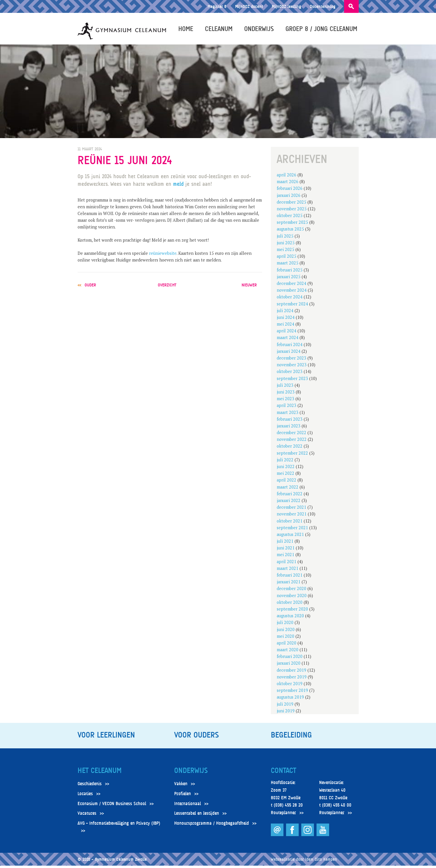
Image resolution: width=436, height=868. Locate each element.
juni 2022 (286, 469)
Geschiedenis (90, 786)
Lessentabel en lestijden (197, 816)
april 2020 (287, 646)
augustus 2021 (290, 537)
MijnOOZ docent (249, 6)
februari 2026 (290, 191)
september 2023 (292, 381)
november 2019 (292, 679)
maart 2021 (288, 571)
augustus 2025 (290, 232)
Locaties (85, 796)
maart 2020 (288, 652)
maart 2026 (288, 184)
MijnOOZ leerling (286, 6)
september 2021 (292, 530)
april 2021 (287, 564)
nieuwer (249, 287)
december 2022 (291, 435)
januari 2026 (289, 198)
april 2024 (287, 333)
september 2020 (292, 612)
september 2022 (292, 455)
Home (187, 30)
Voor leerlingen (106, 738)
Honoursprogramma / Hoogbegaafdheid (212, 826)
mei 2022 (285, 476)
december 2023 (291, 361)
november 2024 (292, 293)
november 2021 (292, 516)
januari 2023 (289, 428)
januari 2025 (289, 279)
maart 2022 (288, 489)
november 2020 (292, 598)
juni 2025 (286, 245)
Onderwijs (260, 30)
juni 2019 (286, 713)
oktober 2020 (290, 605)
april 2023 (287, 408)
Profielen (183, 796)
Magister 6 (217, 6)
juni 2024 (286, 320)
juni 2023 (286, 395)
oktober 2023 (290, 374)
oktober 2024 (290, 299)
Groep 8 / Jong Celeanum (323, 30)
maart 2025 (288, 265)
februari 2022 (290, 496)
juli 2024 (285, 313)
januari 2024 (289, 354)
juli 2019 (285, 706)
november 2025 (292, 211)
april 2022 (287, 483)
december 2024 (291, 286)
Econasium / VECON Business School (112, 806)
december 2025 (291, 205)
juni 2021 (286, 550)
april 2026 (287, 177)
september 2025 (292, 225)
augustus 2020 (290, 618)
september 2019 (292, 693)
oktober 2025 (290, 218)
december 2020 (291, 591)
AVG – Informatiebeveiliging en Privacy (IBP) (119, 826)
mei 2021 (285, 557)
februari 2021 (290, 578)
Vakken (181, 786)
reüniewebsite (163, 256)
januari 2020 (289, 666)
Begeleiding (291, 738)
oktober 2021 (290, 523)
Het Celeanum (100, 773)
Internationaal (188, 806)
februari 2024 (290, 347)
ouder (90, 287)
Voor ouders (196, 738)
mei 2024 (285, 327)
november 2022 (292, 442)
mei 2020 (285, 639)
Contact (283, 773)
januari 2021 (289, 584)
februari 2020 (290, 659)
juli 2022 (285, 462)
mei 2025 (285, 252)
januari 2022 (289, 503)
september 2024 (292, 306)
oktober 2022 (290, 449)
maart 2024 (288, 340)
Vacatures (87, 816)
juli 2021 (285, 544)
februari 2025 (290, 272)
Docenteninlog (323, 6)
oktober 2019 (290, 686)
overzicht (167, 287)
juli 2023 (285, 388)
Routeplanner (283, 815)
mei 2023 (285, 401)
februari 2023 (290, 422)
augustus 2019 (290, 700)
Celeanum (220, 30)
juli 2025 (285, 238)
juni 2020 (286, 632)
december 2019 (291, 672)
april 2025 (287, 259)
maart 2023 (288, 415)
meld (179, 187)
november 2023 (292, 367)
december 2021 (291, 510)
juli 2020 (285, 625)
